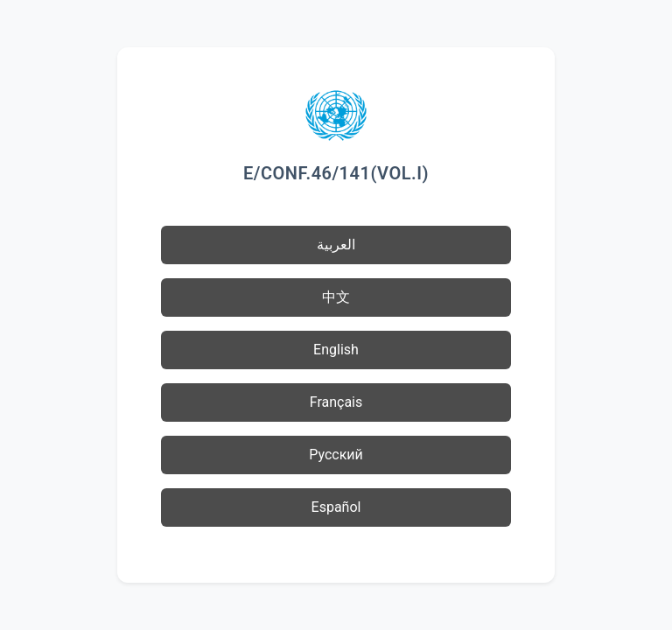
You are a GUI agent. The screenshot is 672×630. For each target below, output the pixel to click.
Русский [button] (336, 455)
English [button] (336, 350)
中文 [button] (336, 297)
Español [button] (336, 507)
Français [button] (336, 402)
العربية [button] (336, 245)
